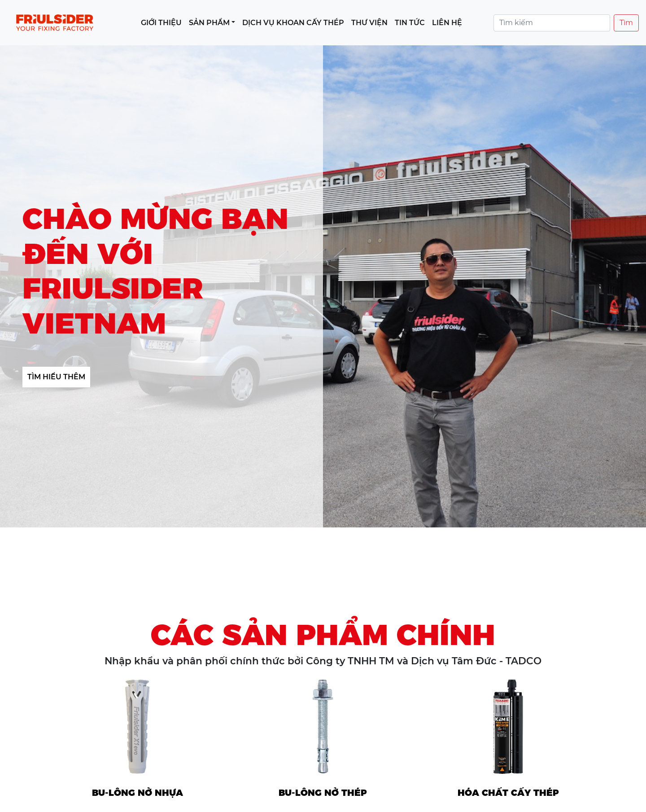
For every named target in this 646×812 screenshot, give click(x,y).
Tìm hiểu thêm (56, 377)
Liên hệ (447, 23)
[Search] (552, 23)
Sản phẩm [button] (209, 23)
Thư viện (369, 23)
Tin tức (410, 23)
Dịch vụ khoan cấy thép (293, 23)
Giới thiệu (161, 23)
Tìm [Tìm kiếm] (626, 23)
